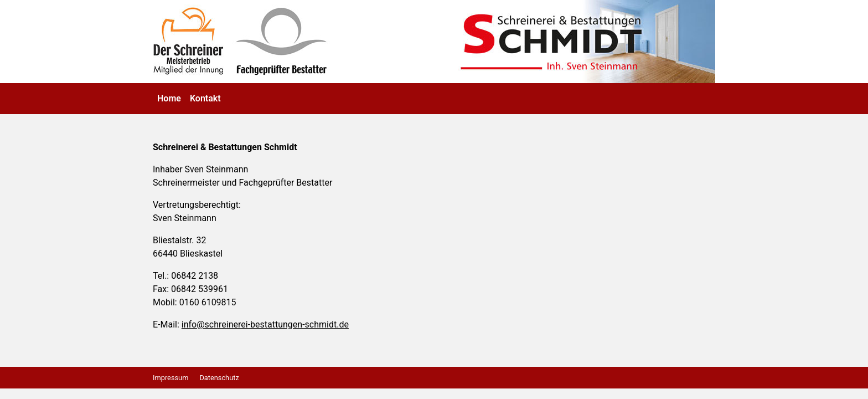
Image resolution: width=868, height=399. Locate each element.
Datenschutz (219, 378)
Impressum (170, 378)
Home (169, 98)
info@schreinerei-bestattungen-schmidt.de (265, 324)
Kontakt (205, 98)
